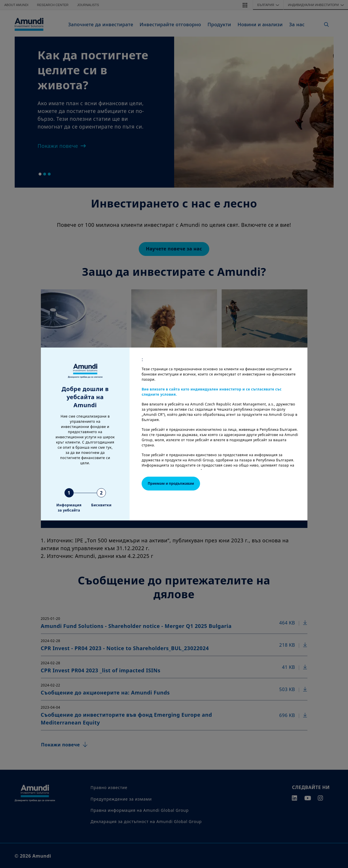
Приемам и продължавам (171, 483)
